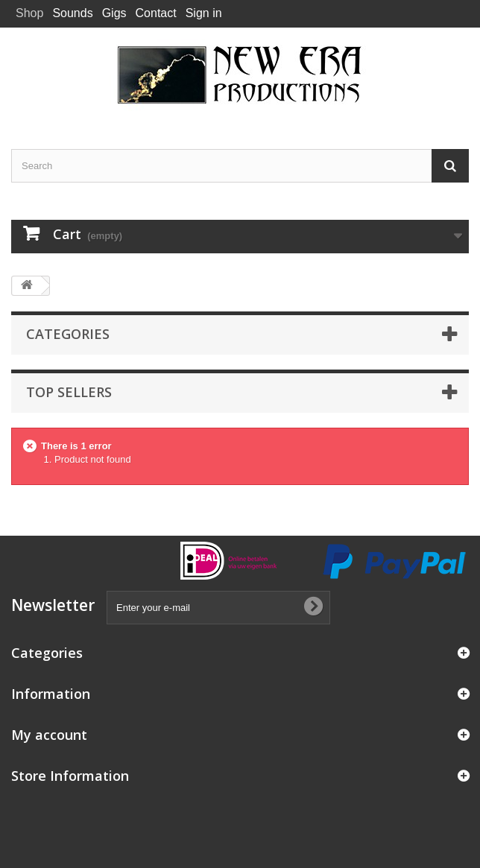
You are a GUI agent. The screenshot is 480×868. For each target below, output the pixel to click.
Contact (156, 13)
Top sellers (69, 392)
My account (49, 735)
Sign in (204, 13)
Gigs (114, 13)
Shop (29, 13)
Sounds (72, 13)
